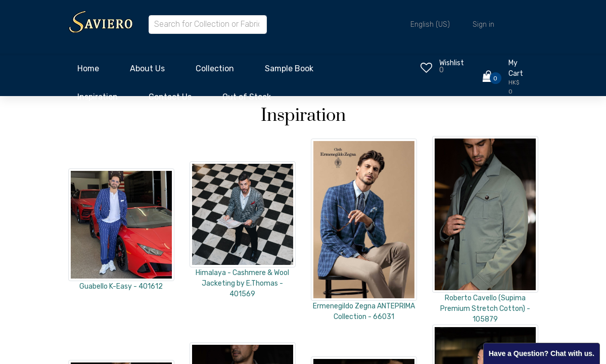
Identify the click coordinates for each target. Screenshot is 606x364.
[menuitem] (88, 71)
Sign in (483, 25)
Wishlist (452, 63)
